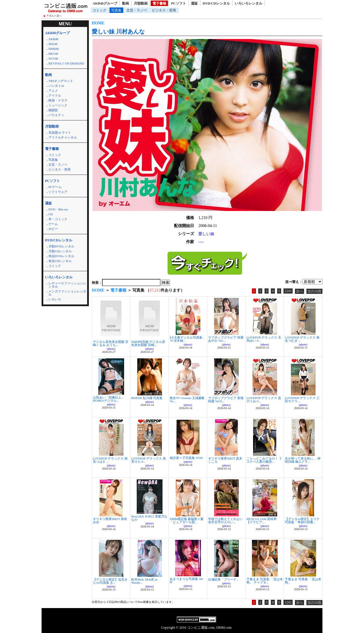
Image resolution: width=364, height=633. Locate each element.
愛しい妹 (206, 234)
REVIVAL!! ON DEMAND (66, 63)
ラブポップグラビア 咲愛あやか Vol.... (226, 339)
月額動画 (141, 3)
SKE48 (53, 44)
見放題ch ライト (60, 132)
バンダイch (56, 86)
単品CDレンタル (60, 261)
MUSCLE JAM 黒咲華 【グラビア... (262, 520)
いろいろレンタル (248, 3)
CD (51, 214)
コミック (99, 10)
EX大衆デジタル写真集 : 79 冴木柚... (187, 339)
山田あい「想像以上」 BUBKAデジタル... (109, 399)
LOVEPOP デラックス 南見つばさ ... (110, 460)
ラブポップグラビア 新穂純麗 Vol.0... (226, 399)
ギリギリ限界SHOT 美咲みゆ (110, 520)
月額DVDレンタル (61, 246)
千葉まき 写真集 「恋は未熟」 (303, 581)
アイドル (55, 95)
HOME (98, 23)
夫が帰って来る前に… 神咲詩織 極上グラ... (303, 460)
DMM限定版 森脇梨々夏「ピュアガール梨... (187, 520)
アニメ (53, 91)
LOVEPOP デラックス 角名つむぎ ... (302, 339)
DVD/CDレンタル (216, 3)
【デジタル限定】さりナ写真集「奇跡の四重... (302, 520)
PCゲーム (55, 187)
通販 (194, 3)
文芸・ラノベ (137, 10)
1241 (288, 291)
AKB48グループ (105, 3)
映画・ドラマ (58, 100)
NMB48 (54, 49)
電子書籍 (159, 3)
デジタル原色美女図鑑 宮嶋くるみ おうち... (111, 343)
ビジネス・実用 (164, 10)
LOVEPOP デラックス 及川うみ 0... (264, 399)
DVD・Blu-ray (58, 209)
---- (201, 242)
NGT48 (53, 58)
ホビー (53, 229)
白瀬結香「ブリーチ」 (224, 579)
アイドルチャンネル (63, 137)
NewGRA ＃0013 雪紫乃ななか (149, 518)
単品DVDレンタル (61, 256)
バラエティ (56, 115)
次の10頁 (314, 291)
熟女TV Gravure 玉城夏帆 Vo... (187, 399)
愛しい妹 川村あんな (118, 32)
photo (111, 349)
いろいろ (55, 299)
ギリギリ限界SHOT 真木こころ (225, 460)
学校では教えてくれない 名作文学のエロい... (225, 520)
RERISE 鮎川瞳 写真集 (147, 398)
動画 (126, 3)
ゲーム (53, 224)
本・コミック (58, 219)
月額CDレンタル (60, 251)
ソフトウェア (58, 192)
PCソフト (179, 3)
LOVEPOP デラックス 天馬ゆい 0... (264, 339)
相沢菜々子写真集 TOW (186, 458)
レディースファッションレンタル (67, 285)
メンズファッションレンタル (67, 293)
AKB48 (53, 39)
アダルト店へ (54, 16)
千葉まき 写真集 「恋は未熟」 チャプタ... (265, 581)
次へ (300, 291)
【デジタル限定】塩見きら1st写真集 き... (110, 581)
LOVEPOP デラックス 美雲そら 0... (149, 460)
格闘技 (53, 110)
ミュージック (58, 105)
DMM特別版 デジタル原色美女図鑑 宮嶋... (148, 343)
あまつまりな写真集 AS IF (186, 580)
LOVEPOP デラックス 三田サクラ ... (302, 399)
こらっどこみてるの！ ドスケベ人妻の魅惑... (264, 460)
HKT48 (53, 54)
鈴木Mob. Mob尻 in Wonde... (144, 581)
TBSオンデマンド (61, 81)
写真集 (116, 10)
